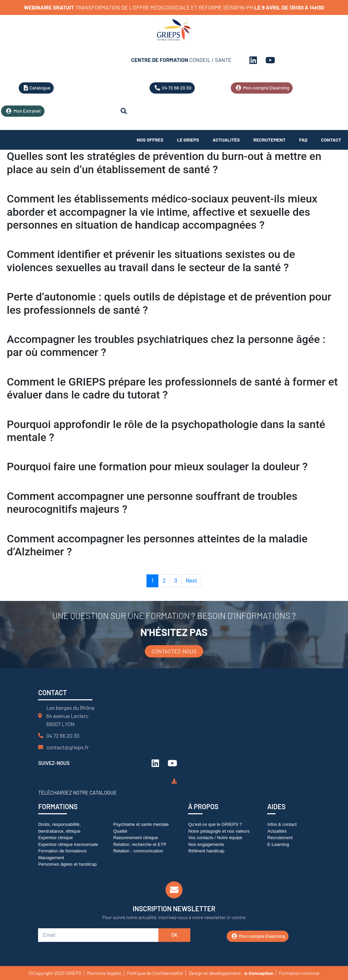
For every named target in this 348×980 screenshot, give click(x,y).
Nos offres (150, 140)
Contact (331, 140)
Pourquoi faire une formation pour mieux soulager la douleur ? (157, 467)
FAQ (303, 140)
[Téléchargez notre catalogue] (174, 781)
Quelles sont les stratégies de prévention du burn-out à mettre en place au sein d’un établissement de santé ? (164, 163)
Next (191, 581)
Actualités (226, 140)
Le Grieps (188, 140)
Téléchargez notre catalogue (77, 793)
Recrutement (270, 140)
